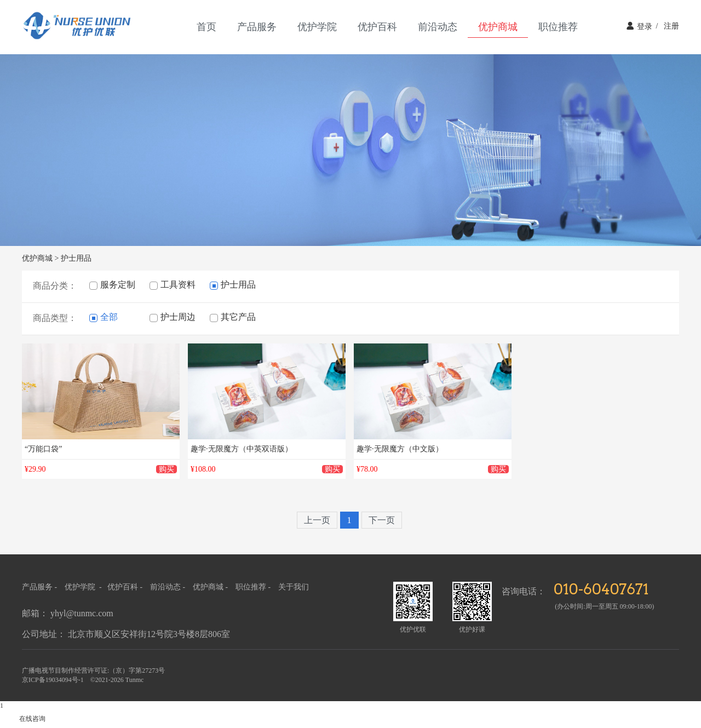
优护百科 (377, 27)
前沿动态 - (169, 587)
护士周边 (173, 317)
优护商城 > (40, 258)
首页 (206, 27)
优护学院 (317, 27)
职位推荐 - (254, 587)
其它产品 (233, 317)
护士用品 (76, 258)
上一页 (317, 520)
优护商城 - (211, 587)
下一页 (382, 520)
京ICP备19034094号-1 (53, 680)
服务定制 (112, 285)
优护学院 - (84, 587)
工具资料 (173, 285)
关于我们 (294, 587)
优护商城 (498, 27)
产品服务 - (39, 587)
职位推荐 (558, 27)
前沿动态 (438, 27)
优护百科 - (126, 587)
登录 (639, 26)
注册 (666, 26)
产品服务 (257, 27)
